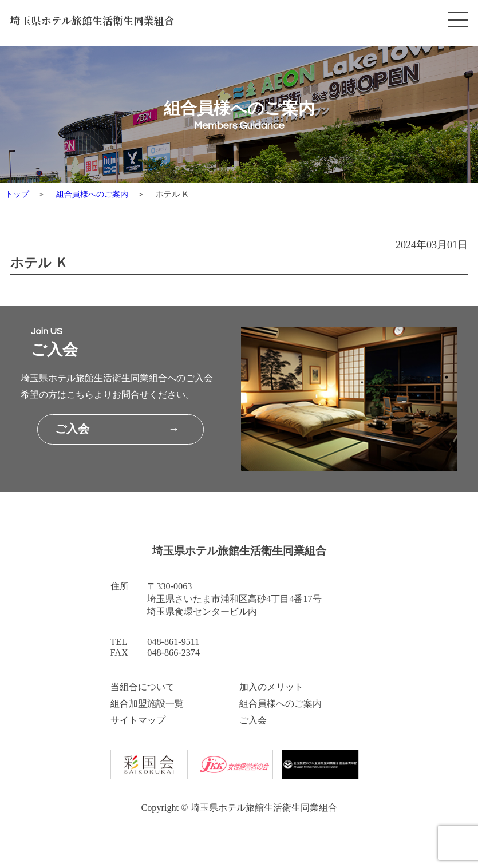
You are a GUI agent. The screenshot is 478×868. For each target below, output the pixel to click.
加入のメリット (271, 687)
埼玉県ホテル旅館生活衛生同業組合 (92, 21)
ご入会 (253, 720)
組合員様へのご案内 (92, 194)
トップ (17, 194)
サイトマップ (138, 720)
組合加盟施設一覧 (147, 704)
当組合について (143, 687)
